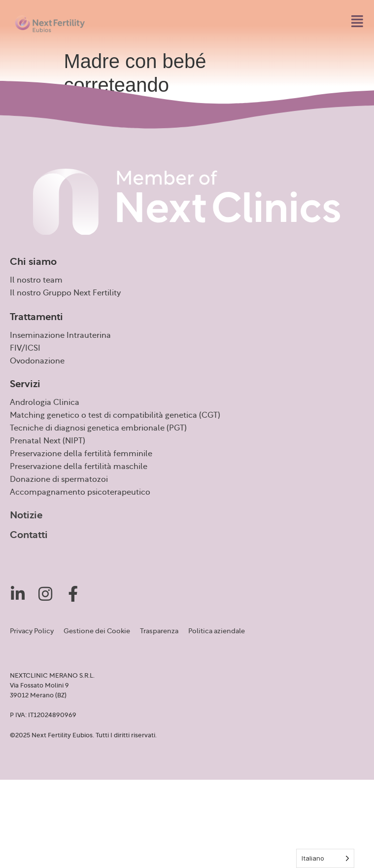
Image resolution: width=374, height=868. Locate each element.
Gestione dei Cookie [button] (97, 631)
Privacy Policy (32, 631)
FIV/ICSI (25, 348)
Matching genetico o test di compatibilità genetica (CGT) (115, 415)
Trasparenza (159, 631)
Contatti (29, 535)
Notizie (26, 515)
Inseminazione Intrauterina (60, 335)
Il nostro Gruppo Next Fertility (65, 293)
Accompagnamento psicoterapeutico (80, 492)
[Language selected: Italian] (325, 858)
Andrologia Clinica (45, 402)
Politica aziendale (217, 631)
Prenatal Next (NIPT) (48, 441)
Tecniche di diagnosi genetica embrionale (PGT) (98, 428)
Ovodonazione (37, 361)
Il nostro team (36, 280)
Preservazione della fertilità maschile (79, 467)
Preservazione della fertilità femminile (81, 454)
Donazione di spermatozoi (59, 479)
